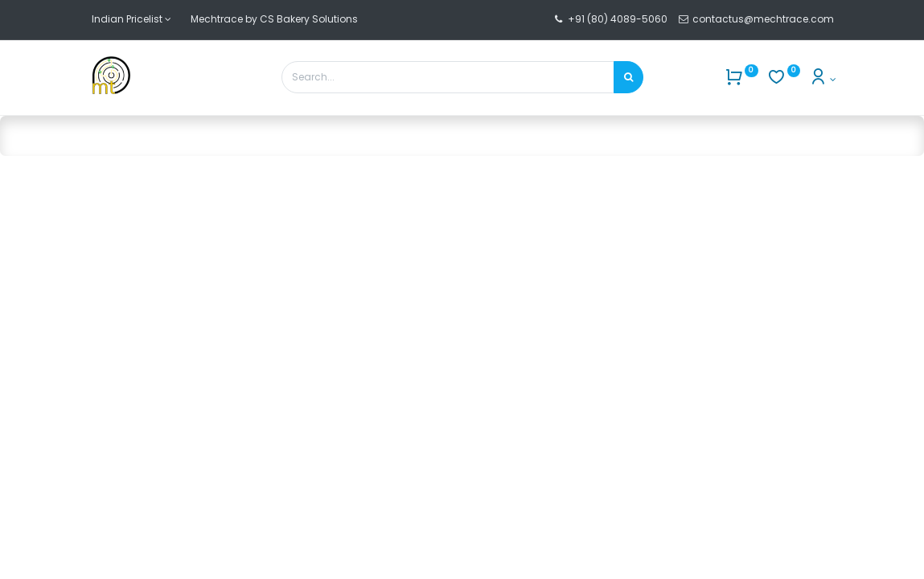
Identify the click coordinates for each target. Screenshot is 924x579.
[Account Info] (822, 79)
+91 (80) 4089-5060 (618, 19)
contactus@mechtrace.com (764, 19)
